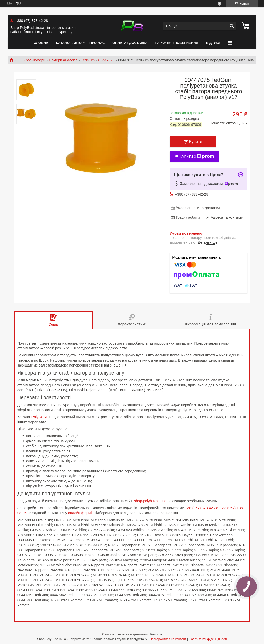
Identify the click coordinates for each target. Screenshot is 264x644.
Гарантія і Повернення (177, 43)
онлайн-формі (80, 513)
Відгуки (213, 43)
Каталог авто (69, 43)
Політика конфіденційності (208, 639)
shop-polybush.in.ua (150, 501)
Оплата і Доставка (130, 43)
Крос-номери (35, 60)
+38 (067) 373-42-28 (202, 508)
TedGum (88, 60)
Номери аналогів (63, 60)
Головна (40, 43)
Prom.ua (156, 634)
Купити (196, 142)
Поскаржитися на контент (168, 639)
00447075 (106, 60)
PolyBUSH (40, 417)
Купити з (197, 156)
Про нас (97, 43)
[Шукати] (232, 26)
